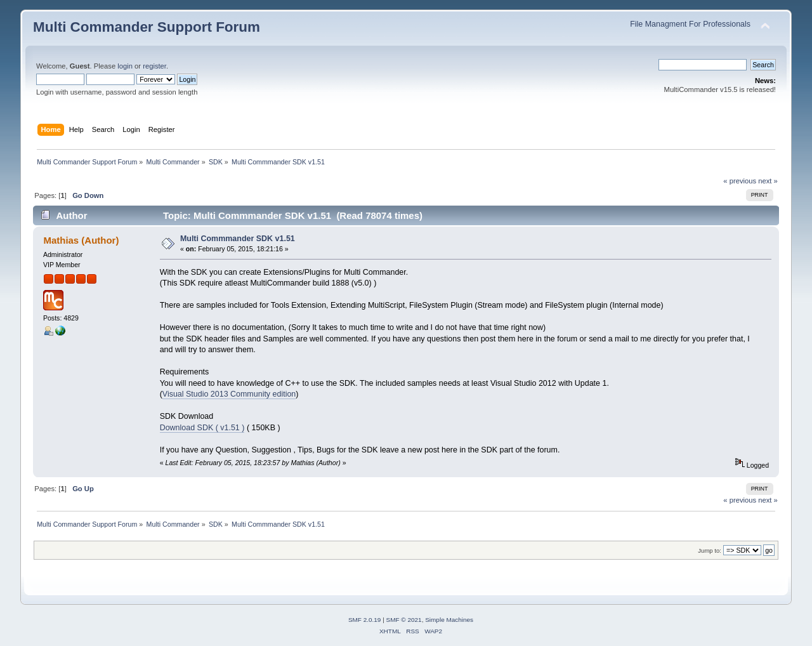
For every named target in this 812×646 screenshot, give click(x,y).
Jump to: (710, 550)
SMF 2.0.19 (365, 620)
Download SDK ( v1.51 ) (202, 428)
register (154, 66)
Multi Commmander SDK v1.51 (238, 239)
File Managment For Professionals (690, 24)
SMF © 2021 (404, 620)
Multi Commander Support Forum (147, 27)
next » (768, 181)
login (125, 66)
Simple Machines (449, 620)
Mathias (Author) (81, 240)
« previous (740, 181)
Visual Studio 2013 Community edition (229, 394)
